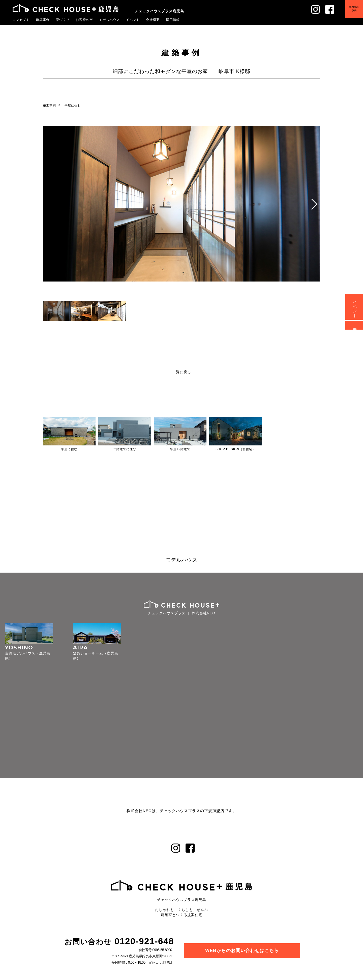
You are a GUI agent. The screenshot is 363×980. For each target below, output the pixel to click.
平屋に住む (73, 106)
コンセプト (21, 20)
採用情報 (173, 20)
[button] (314, 204)
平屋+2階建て (180, 449)
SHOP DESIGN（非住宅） (236, 449)
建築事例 (43, 20)
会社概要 (153, 20)
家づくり (63, 20)
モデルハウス (110, 20)
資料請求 (355, 325)
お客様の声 (84, 20)
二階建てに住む (125, 449)
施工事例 (49, 106)
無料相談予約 (354, 9)
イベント (133, 20)
